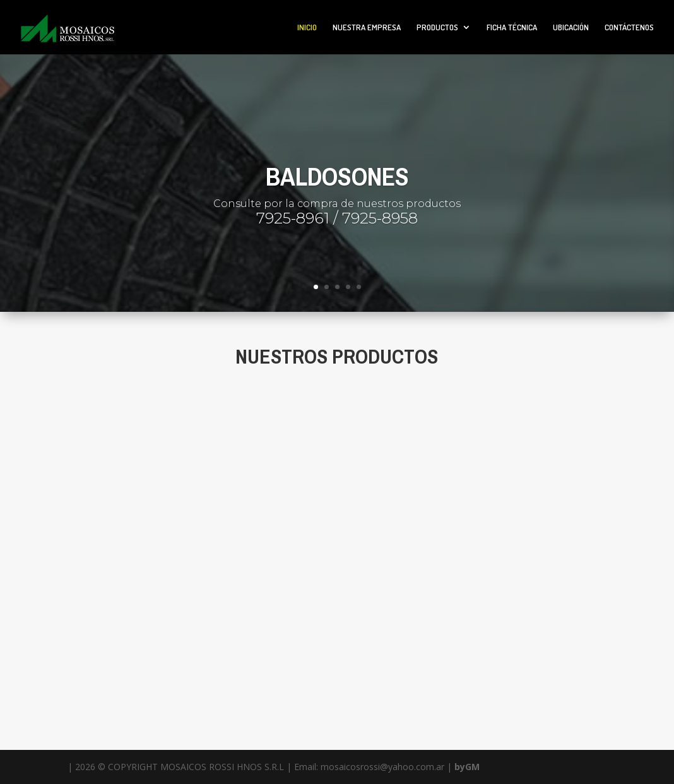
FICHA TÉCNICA (512, 27)
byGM (467, 767)
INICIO (307, 27)
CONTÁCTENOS (629, 27)
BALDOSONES (337, 176)
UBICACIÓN (571, 27)
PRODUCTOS (437, 27)
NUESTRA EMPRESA (367, 27)
